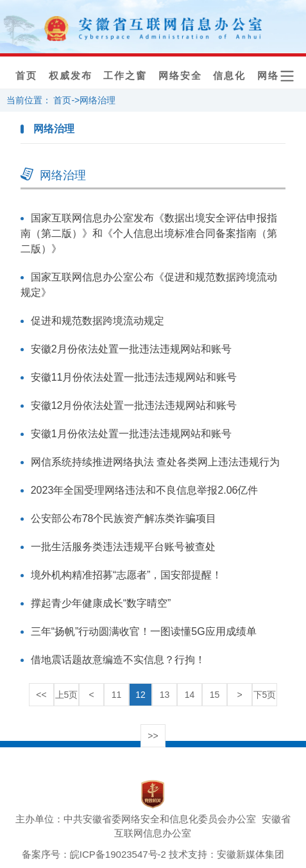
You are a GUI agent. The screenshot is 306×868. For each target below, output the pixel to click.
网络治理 (98, 100)
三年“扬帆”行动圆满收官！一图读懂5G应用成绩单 (144, 631)
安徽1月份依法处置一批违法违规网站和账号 (131, 434)
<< (41, 695)
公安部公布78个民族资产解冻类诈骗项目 (124, 518)
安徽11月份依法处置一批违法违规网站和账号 (134, 377)
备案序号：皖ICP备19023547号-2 (94, 854)
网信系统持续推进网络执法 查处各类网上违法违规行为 (155, 462)
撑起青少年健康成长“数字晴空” (101, 603)
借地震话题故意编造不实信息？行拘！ (118, 660)
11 (117, 695)
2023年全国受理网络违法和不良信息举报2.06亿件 (145, 490)
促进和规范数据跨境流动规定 (98, 321)
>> (153, 736)
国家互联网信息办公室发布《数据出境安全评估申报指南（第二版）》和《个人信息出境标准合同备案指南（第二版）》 (149, 233)
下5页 (265, 695)
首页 (26, 76)
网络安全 (180, 76)
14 (190, 695)
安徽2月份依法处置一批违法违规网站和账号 (131, 349)
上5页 (67, 695)
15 (215, 695)
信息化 (229, 76)
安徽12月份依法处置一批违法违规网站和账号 (134, 405)
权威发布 (71, 76)
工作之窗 (125, 76)
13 (165, 695)
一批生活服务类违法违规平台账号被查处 (123, 547)
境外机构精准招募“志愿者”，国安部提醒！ (127, 575)
